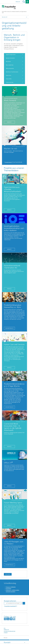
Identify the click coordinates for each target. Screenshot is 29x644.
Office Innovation (10, 68)
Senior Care (9, 75)
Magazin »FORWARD (11, 587)
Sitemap (6, 633)
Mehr (9, 447)
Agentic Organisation (11, 55)
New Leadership (10, 65)
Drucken (8, 574)
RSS (5, 628)
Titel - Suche (24, 2)
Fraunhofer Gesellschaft (10, 606)
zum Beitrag (9, 328)
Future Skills (9, 79)
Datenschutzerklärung (10, 631)
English (18, 2)
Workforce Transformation (12, 72)
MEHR (9, 289)
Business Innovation (10, 58)
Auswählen (24, 603)
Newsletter (9, 589)
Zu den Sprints (8, 162)
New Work (8, 62)
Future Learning (10, 82)
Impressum (6, 630)
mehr (9, 122)
